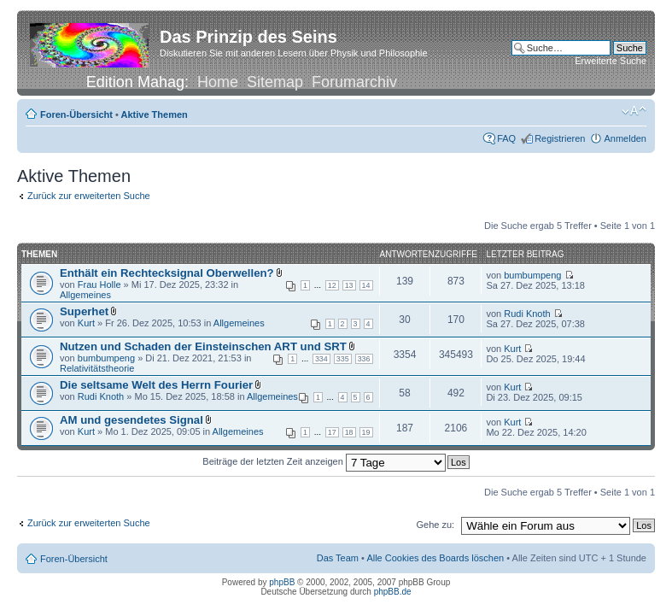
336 (364, 359)
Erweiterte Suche (611, 61)
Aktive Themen (155, 114)
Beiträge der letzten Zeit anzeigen (324, 461)
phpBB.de (393, 592)
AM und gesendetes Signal (131, 420)
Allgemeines (85, 295)
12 (332, 285)
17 (332, 432)
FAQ (506, 138)
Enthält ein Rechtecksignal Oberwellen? (167, 273)
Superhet (84, 311)
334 (321, 359)
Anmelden (625, 138)
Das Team (338, 558)
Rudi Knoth (527, 314)
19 (366, 432)
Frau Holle (99, 285)
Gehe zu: (435, 525)
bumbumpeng (532, 275)
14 (366, 285)
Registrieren (560, 138)
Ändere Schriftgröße (634, 111)
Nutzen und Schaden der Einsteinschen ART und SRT (203, 346)
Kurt (86, 323)
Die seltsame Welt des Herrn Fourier (156, 385)
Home (218, 82)
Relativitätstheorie (97, 368)
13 (349, 285)
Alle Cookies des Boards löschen (435, 558)
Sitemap (275, 82)
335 (343, 359)
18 (349, 432)
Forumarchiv (354, 82)
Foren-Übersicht (76, 114)
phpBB (282, 582)
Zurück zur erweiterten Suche (89, 196)
